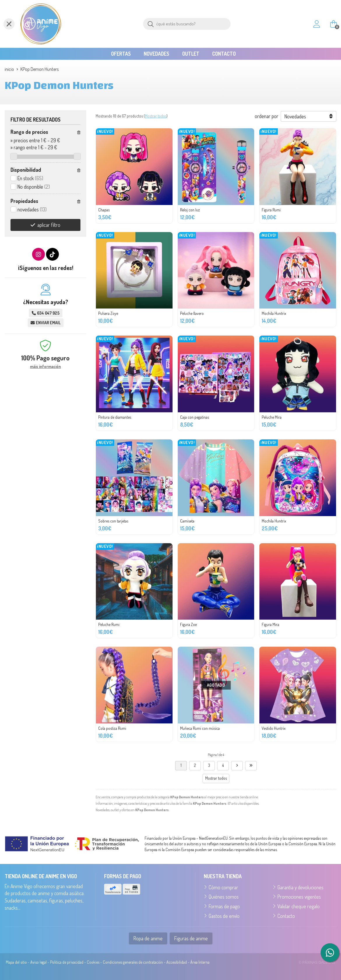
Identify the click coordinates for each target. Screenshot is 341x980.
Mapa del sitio (16, 962)
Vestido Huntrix (274, 728)
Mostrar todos (156, 116)
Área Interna (200, 962)
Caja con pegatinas (195, 417)
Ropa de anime (148, 938)
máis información (45, 367)
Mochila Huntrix (274, 313)
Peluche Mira (272, 417)
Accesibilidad (177, 962)
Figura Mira (270, 624)
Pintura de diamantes (115, 417)
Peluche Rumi (109, 624)
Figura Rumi (271, 210)
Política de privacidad (67, 962)
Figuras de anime (191, 938)
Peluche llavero (192, 313)
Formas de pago (224, 906)
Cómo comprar (223, 887)
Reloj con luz (190, 210)
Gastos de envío (224, 916)
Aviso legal (38, 962)
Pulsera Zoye (108, 313)
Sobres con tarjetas (113, 521)
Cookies (93, 962)
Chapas (104, 210)
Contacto (286, 916)
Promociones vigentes (299, 897)
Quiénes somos (224, 897)
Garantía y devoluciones (300, 887)
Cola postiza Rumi (112, 728)
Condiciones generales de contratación (133, 962)
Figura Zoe (188, 624)
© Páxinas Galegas (317, 963)
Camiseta (187, 521)
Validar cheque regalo (299, 906)
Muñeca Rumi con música (200, 728)
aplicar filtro (49, 225)
